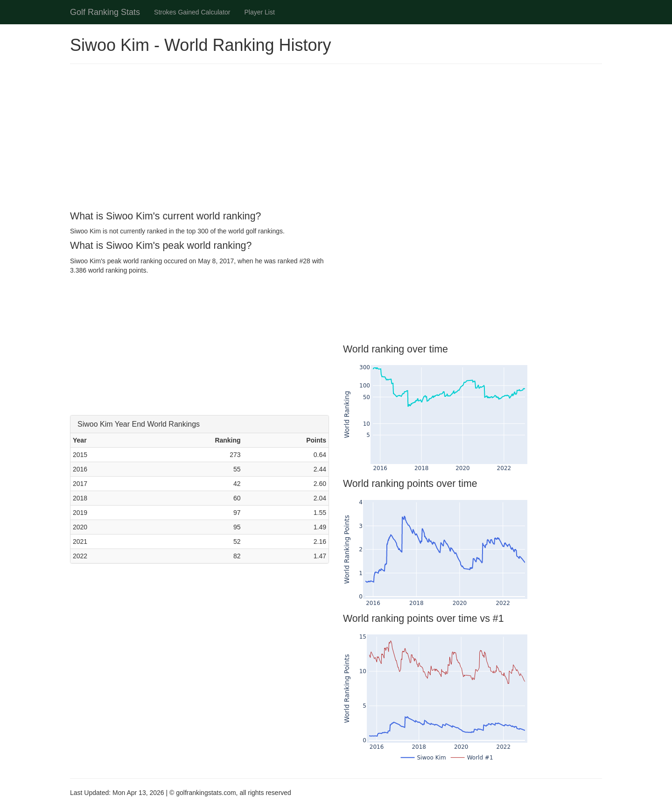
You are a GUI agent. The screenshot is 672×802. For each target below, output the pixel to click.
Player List (260, 12)
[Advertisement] (336, 139)
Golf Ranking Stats (105, 12)
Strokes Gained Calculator (192, 12)
